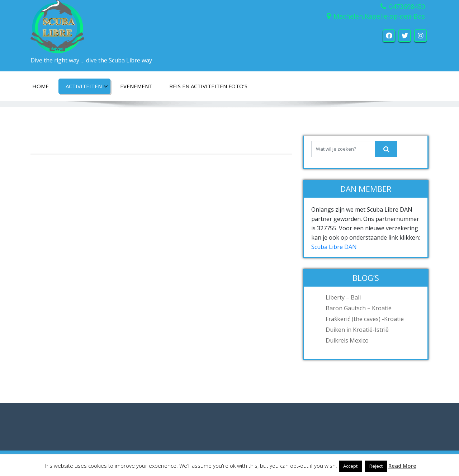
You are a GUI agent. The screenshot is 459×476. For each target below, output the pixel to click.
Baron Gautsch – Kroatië (359, 308)
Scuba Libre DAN (334, 247)
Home (41, 86)
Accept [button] (350, 466)
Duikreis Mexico (347, 340)
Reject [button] (376, 466)
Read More (402, 466)
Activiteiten (87, 86)
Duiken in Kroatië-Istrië (357, 330)
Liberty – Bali (343, 297)
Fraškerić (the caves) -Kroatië (365, 319)
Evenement (136, 86)
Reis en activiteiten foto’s (208, 86)
